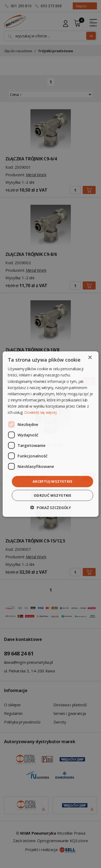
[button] (50, 507)
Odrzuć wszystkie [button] (52, 495)
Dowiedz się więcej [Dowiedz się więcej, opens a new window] (40, 412)
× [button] (90, 358)
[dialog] (50, 434)
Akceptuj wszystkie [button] (52, 481)
